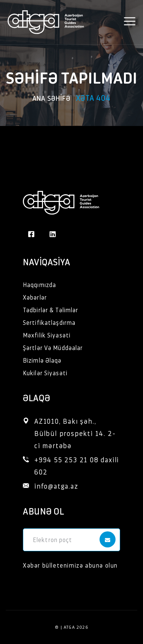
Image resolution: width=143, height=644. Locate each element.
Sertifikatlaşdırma (49, 322)
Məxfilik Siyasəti (47, 335)
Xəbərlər (35, 297)
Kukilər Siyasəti (45, 373)
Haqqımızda (39, 285)
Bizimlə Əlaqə (42, 360)
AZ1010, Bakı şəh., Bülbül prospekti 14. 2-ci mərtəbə (75, 433)
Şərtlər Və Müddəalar (53, 348)
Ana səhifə (51, 98)
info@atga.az (56, 486)
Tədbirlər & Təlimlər (51, 310)
